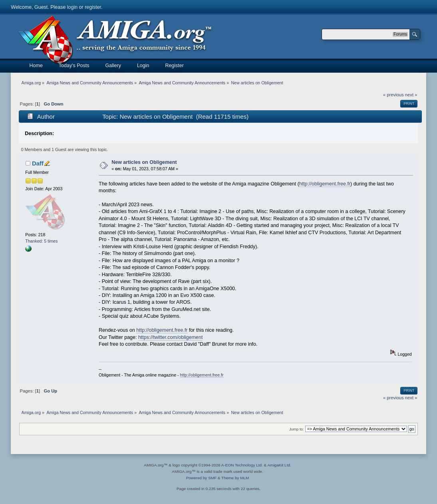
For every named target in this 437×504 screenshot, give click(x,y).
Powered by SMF (201, 478)
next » (411, 95)
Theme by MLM (235, 478)
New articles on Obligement (144, 162)
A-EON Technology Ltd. (242, 465)
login (72, 7)
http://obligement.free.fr (325, 184)
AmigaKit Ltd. (279, 465)
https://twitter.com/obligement (170, 337)
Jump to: (297, 429)
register (93, 7)
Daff (38, 163)
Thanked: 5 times (41, 241)
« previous (393, 95)
